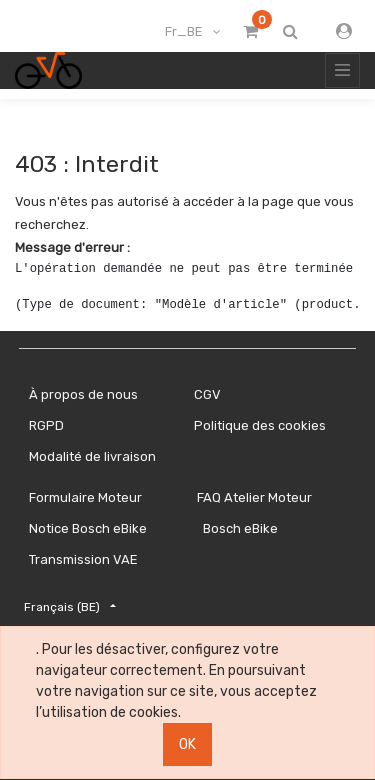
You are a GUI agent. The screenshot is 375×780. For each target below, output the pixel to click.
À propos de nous (83, 394)
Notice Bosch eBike (88, 528)
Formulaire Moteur (85, 497)
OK (187, 744)
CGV (207, 394)
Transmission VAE (83, 559)
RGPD (46, 425)
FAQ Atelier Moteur (254, 497)
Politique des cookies (260, 425)
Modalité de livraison (92, 456)
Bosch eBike (239, 528)
